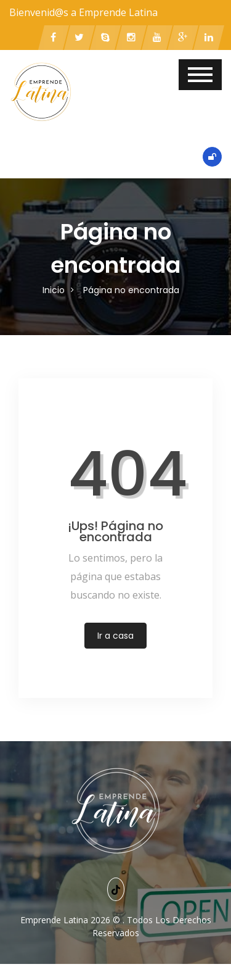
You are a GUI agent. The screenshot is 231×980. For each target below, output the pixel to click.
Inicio (54, 290)
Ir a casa (115, 636)
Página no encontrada (131, 290)
